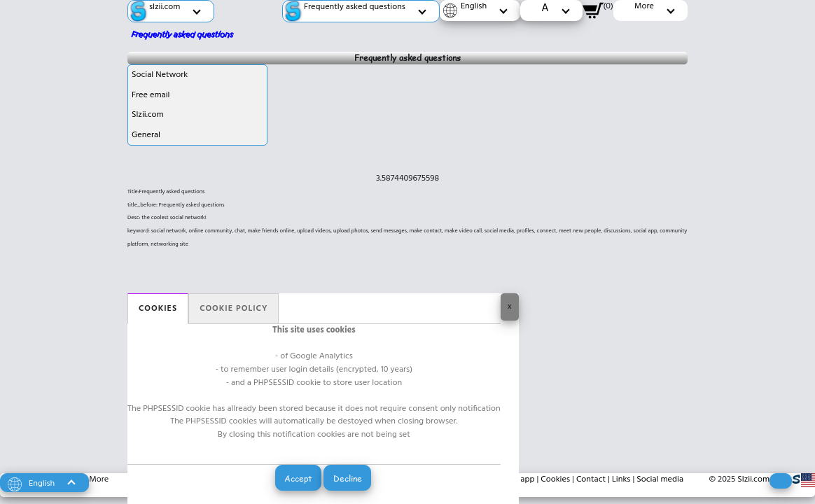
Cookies (158, 309)
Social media (660, 479)
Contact (591, 479)
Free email (151, 95)
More (99, 480)
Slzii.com (148, 115)
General (146, 135)
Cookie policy (234, 309)
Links (621, 479)
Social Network (160, 75)
